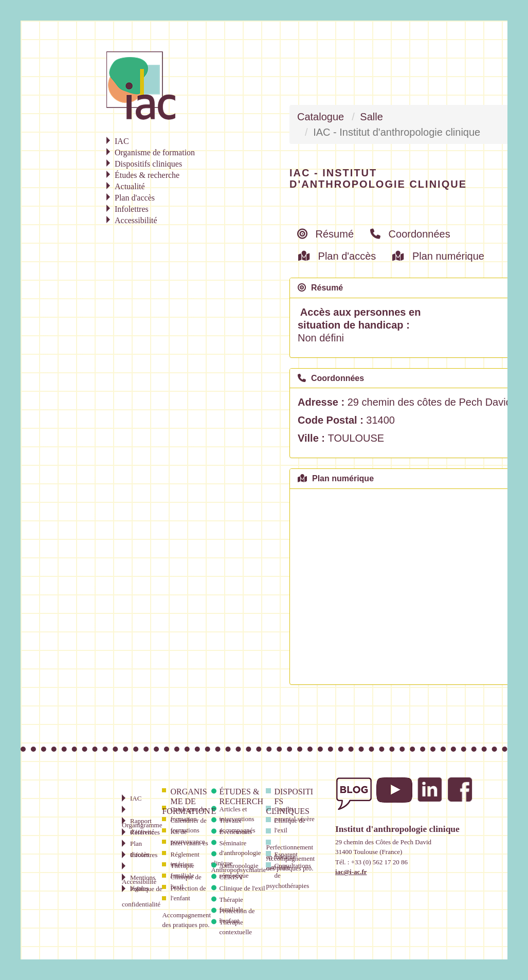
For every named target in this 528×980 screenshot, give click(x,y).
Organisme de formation (186, 801)
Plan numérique (438, 256)
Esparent (286, 854)
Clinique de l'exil (242, 888)
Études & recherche (237, 801)
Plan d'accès (337, 256)
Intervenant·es (189, 843)
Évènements (236, 832)
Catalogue (321, 117)
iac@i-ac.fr (351, 872)
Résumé (325, 234)
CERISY (231, 877)
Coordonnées (410, 234)
